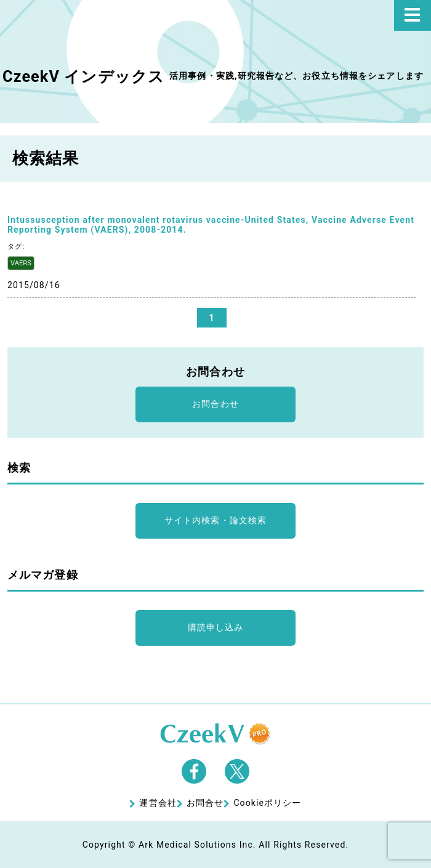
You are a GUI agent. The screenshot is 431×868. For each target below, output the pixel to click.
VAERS (21, 263)
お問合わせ (216, 404)
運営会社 (158, 803)
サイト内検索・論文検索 (216, 520)
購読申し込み (216, 627)
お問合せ (205, 803)
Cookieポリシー (267, 803)
